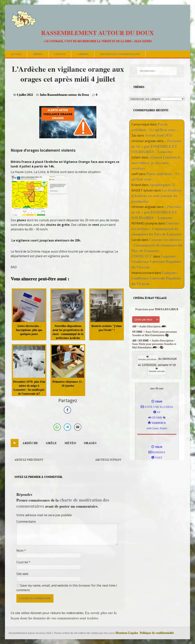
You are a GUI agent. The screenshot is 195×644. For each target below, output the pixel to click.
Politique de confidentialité (120, 54)
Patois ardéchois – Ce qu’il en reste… (155, 127)
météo (70, 443)
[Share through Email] (78, 427)
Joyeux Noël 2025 (159, 135)
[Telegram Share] (67, 427)
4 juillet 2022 (25, 95)
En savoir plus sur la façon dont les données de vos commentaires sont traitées (64, 616)
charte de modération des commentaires (63, 503)
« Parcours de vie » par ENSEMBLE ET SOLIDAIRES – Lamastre (156, 146)
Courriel (23, 562)
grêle (51, 443)
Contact (60, 54)
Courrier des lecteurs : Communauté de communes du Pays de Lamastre (157, 229)
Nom (20, 551)
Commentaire (26, 522)
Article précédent (29, 460)
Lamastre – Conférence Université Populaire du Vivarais (156, 262)
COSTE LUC (142, 256)
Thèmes (38, 54)
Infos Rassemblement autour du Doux (64, 95)
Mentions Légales (127, 633)
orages (90, 443)
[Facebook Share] (67, 410)
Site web (22, 574)
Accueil (16, 54)
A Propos (83, 54)
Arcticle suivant (108, 460)
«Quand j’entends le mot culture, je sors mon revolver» (156, 163)
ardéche (30, 443)
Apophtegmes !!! (162, 185)
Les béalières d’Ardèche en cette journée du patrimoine (156, 196)
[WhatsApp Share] (57, 427)
